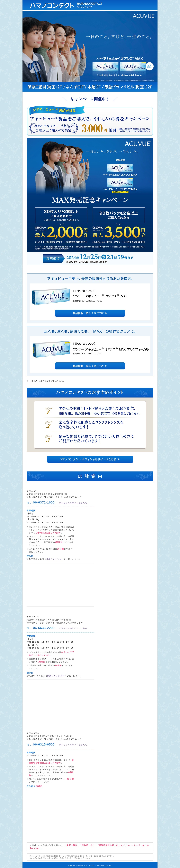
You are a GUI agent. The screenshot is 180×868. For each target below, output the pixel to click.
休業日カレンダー (55, 559)
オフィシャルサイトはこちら (73, 503)
